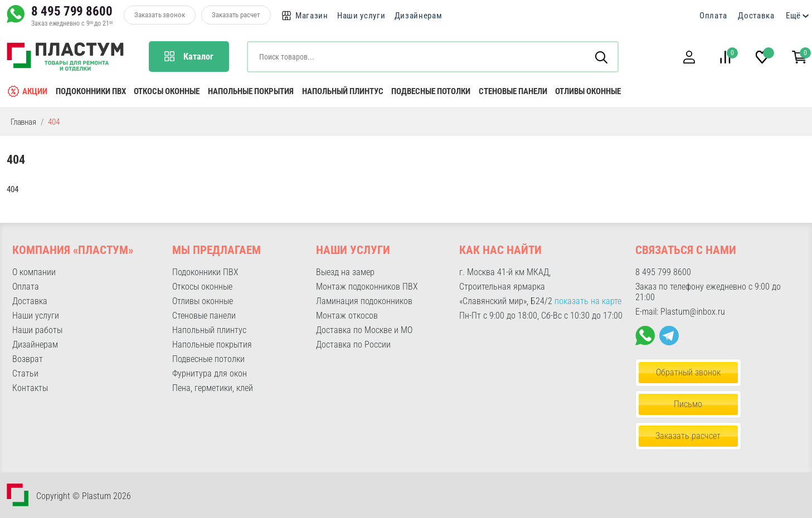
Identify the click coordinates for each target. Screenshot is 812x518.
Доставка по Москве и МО (364, 330)
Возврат (28, 359)
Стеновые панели (513, 91)
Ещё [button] (793, 16)
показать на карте (588, 301)
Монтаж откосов (347, 316)
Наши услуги (361, 16)
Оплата (713, 16)
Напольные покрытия (251, 91)
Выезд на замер (345, 272)
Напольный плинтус (343, 91)
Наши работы (37, 330)
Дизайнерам (419, 16)
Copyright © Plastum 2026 (84, 496)
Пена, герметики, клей (213, 388)
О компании (34, 272)
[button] (689, 57)
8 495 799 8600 (72, 11)
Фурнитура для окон (210, 373)
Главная (23, 122)
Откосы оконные (167, 91)
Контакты (30, 388)
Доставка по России (353, 344)
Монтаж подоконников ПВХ (367, 287)
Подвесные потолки (431, 91)
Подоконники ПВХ (91, 91)
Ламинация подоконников (364, 301)
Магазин (312, 16)
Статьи (25, 373)
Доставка (756, 16)
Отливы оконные (588, 91)
